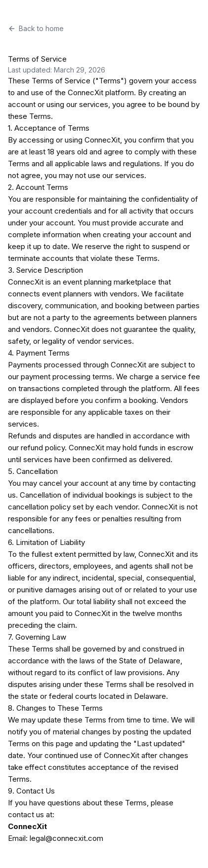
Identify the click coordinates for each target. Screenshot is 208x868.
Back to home (36, 28)
